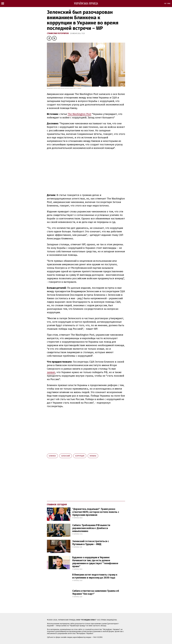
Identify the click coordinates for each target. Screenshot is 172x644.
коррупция (80, 456)
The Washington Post (79, 114)
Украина (93, 456)
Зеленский (66, 456)
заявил (51, 372)
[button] (49, 38)
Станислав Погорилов (58, 33)
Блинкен (52, 456)
